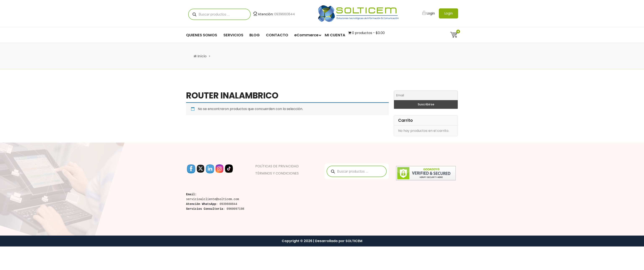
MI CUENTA (335, 36)
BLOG (255, 36)
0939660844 (285, 16)
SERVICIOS (233, 36)
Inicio (231, 56)
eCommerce (306, 36)
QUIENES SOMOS (202, 36)
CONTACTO (277, 36)
